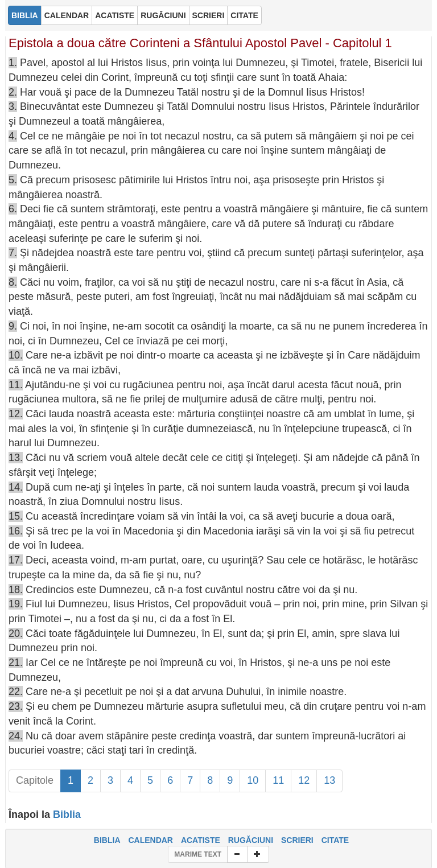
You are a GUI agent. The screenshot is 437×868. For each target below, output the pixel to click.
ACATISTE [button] (115, 15)
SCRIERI (297, 840)
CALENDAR (151, 840)
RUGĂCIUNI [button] (163, 15)
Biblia (67, 814)
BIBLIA (107, 840)
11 (278, 780)
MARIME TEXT (198, 854)
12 (304, 780)
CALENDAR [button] (67, 15)
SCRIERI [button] (209, 15)
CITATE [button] (244, 15)
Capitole (35, 780)
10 (253, 780)
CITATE (335, 840)
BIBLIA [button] (25, 15)
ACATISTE (201, 840)
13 (329, 780)
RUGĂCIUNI (251, 840)
